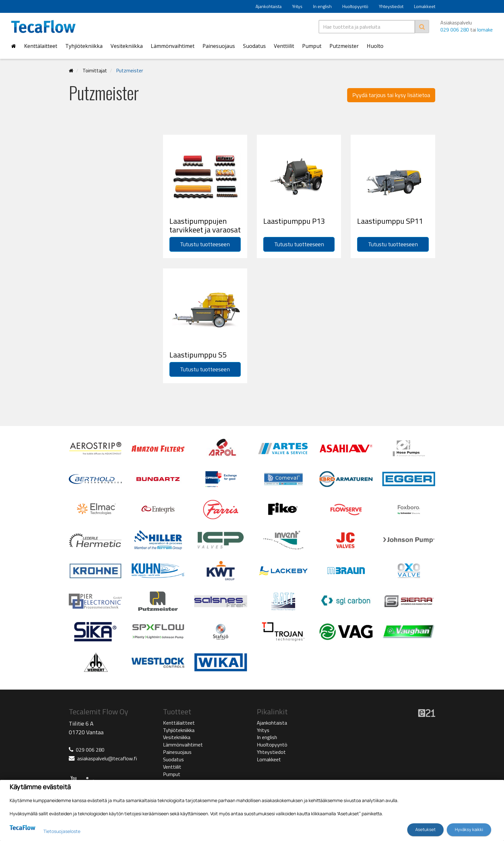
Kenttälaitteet (41, 46)
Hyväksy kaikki (469, 829)
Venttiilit (284, 46)
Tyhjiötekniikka (84, 46)
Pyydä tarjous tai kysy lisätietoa (391, 95)
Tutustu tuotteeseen (205, 244)
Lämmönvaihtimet (173, 46)
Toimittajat (95, 71)
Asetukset (425, 829)
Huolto (375, 46)
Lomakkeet (425, 6)
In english (322, 6)
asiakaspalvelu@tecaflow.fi (107, 758)
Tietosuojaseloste (62, 831)
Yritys (297, 6)
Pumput (312, 46)
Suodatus (254, 46)
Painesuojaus (219, 46)
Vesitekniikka (127, 46)
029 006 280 (455, 30)
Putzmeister (344, 46)
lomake (485, 30)
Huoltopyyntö (355, 6)
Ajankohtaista (269, 6)
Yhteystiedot (391, 6)
